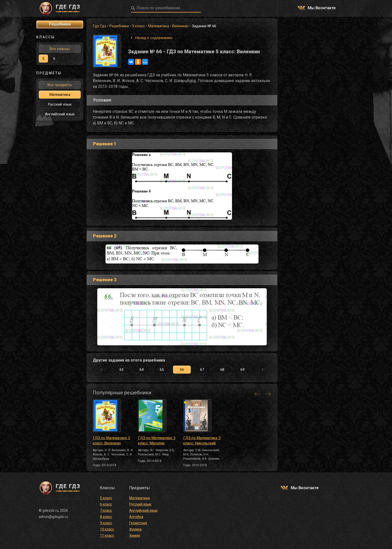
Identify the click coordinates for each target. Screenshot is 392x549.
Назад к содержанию (154, 38)
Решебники (119, 26)
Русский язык (60, 104)
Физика (135, 529)
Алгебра (136, 517)
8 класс (106, 517)
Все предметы (60, 85)
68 (222, 370)
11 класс (107, 535)
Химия (135, 535)
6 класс (106, 504)
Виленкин (180, 26)
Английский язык (60, 114)
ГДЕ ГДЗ (60, 8)
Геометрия (138, 523)
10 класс (107, 529)
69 (242, 370)
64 (141, 370)
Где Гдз (99, 26)
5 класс (138, 26)
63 (121, 370)
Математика (159, 26)
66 (182, 370)
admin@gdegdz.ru (53, 517)
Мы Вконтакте (322, 8)
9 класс (106, 523)
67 (202, 370)
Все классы (60, 49)
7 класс (106, 510)
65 (162, 370)
